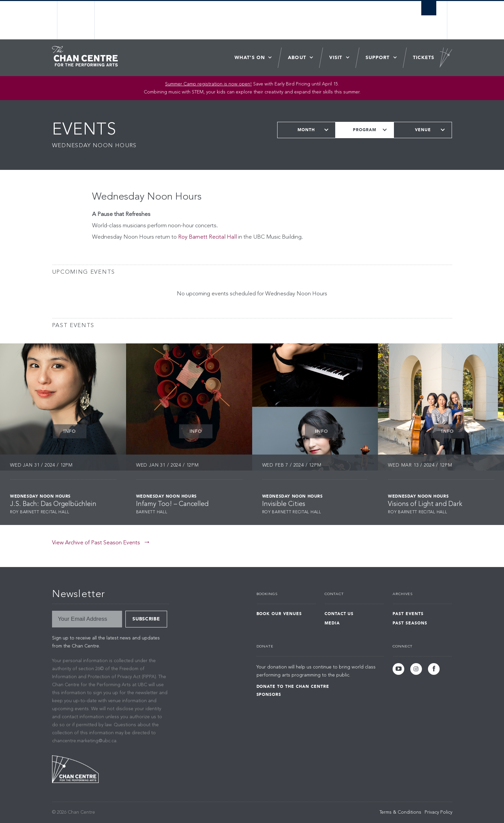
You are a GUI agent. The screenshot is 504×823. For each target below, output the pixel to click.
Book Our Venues (279, 614)
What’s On (250, 58)
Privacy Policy (438, 812)
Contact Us (339, 614)
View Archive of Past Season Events (96, 543)
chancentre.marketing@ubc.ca (84, 741)
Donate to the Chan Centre (293, 687)
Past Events (408, 614)
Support (378, 58)
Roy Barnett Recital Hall (207, 237)
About (297, 58)
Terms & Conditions (400, 812)
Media (332, 623)
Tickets (424, 58)
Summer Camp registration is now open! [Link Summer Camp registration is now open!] (208, 84)
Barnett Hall (152, 512)
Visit (336, 58)
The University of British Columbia (76, 20)
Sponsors (269, 695)
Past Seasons (410, 623)
